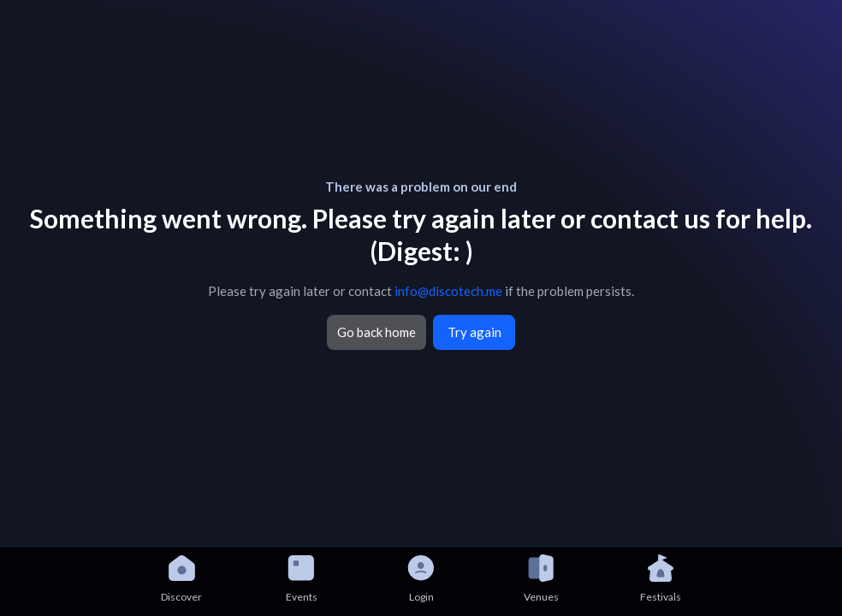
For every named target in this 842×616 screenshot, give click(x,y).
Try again (474, 332)
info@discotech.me (448, 291)
